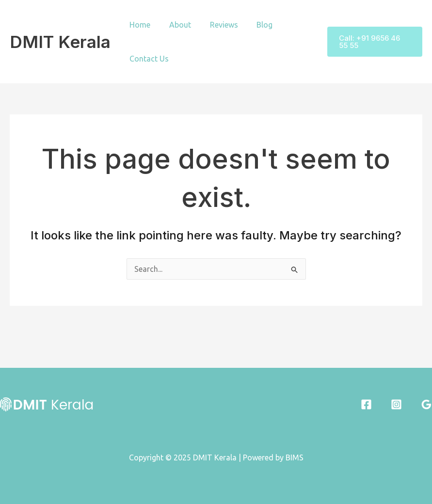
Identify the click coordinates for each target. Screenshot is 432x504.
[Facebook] (366, 404)
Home (138, 25)
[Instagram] (396, 404)
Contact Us (148, 59)
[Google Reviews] (426, 404)
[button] (372, 42)
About (175, 25)
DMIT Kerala (60, 42)
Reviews (216, 25)
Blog (253, 25)
